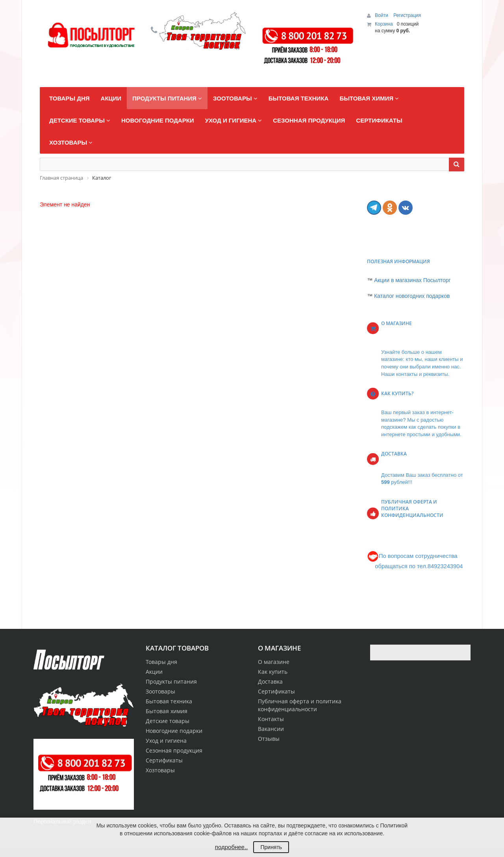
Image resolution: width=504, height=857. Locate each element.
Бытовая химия (167, 711)
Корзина (384, 24)
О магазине (274, 662)
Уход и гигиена (166, 741)
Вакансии (271, 729)
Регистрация (407, 15)
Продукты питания (171, 681)
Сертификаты (276, 691)
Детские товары (168, 721)
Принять (271, 847)
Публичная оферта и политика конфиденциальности (300, 705)
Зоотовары (160, 691)
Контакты (271, 719)
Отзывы (269, 739)
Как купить (273, 672)
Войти (382, 15)
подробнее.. (231, 847)
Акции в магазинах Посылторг (412, 280)
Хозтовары (160, 770)
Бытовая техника (169, 701)
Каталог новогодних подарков (412, 296)
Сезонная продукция (174, 750)
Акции (154, 672)
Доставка (270, 681)
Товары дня (161, 662)
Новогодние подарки (174, 731)
